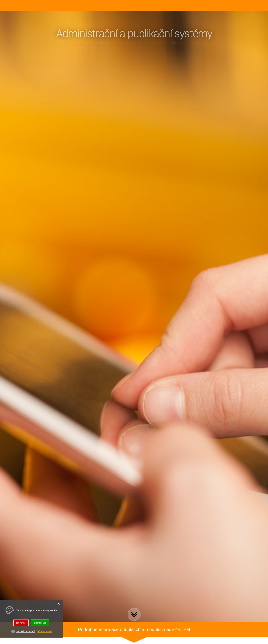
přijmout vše (40, 623)
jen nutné (21, 623)
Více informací (45, 631)
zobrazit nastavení (26, 631)
